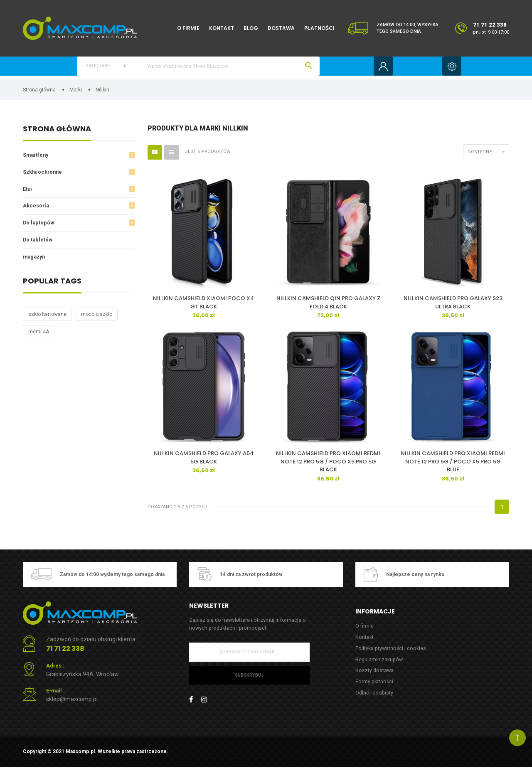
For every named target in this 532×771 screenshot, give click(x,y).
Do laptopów (39, 227)
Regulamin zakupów (380, 663)
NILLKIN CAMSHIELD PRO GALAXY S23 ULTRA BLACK (453, 305)
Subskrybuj (249, 678)
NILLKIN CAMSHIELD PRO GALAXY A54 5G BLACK (204, 460)
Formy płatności (375, 686)
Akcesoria (36, 210)
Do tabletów (38, 245)
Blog (251, 28)
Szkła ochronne (44, 176)
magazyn (35, 262)
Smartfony (37, 158)
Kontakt (222, 28)
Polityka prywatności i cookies (392, 651)
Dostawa (281, 28)
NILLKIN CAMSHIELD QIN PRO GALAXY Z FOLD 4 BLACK (328, 305)
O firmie (188, 28)
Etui (28, 193)
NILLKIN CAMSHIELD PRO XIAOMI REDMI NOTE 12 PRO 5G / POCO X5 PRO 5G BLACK (328, 464)
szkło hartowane (47, 320)
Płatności (319, 28)
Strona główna (57, 132)
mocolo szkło (97, 320)
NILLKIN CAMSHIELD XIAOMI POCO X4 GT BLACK (203, 305)
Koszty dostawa (375, 674)
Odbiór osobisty (375, 697)
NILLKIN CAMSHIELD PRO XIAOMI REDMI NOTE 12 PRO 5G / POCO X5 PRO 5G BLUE (453, 464)
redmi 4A (39, 337)
